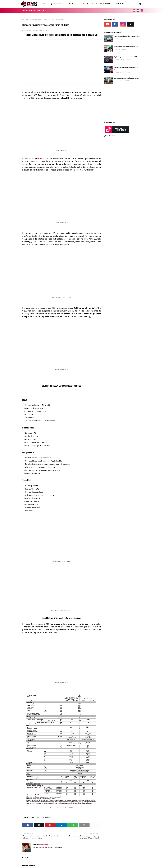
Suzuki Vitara (46, 818)
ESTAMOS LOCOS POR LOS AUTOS (32, 10)
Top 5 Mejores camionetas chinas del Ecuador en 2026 (127, 36)
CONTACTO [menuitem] (120, 4)
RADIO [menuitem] (94, 4)
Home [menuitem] (44, 4)
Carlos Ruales (27, 31)
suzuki (29, 19)
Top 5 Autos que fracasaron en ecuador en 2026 (126, 57)
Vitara (43, 159)
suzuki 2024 (35, 818)
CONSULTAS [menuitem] (72, 4)
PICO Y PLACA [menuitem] (106, 4)
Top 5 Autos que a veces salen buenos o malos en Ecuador (126, 69)
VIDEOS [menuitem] (85, 4)
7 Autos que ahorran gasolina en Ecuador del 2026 (126, 47)
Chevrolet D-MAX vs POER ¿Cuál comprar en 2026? (127, 78)
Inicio (24, 19)
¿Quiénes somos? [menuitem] (57, 4)
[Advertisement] (123, 102)
